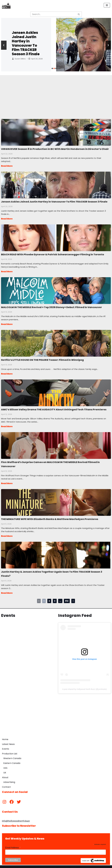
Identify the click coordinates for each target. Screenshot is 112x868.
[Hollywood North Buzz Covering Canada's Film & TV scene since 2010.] (6, 5)
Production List (10, 751)
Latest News (8, 741)
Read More (7, 166)
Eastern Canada (12, 760)
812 (67, 598)
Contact (6, 784)
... (60, 598)
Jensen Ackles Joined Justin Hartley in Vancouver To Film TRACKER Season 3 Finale (26, 43)
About (5, 775)
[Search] (53, 14)
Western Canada (12, 756)
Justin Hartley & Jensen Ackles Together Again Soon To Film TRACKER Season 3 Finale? (56, 553)
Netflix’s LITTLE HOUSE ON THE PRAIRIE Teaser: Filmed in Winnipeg (56, 342)
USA (5, 765)
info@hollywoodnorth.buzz (16, 818)
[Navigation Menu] (107, 5)
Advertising (9, 779)
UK (5, 770)
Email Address (13, 845)
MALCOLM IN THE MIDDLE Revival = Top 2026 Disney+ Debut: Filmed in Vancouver (56, 290)
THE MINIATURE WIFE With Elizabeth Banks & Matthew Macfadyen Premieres (56, 500)
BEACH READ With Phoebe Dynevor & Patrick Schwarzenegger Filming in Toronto (56, 237)
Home (5, 737)
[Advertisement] (56, 94)
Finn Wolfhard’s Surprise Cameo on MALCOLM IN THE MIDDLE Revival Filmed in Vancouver (56, 444)
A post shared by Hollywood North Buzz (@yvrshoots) (84, 686)
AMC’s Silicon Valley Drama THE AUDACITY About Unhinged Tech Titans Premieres (56, 391)
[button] (52, 68)
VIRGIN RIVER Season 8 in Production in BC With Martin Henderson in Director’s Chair (56, 132)
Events (6, 746)
